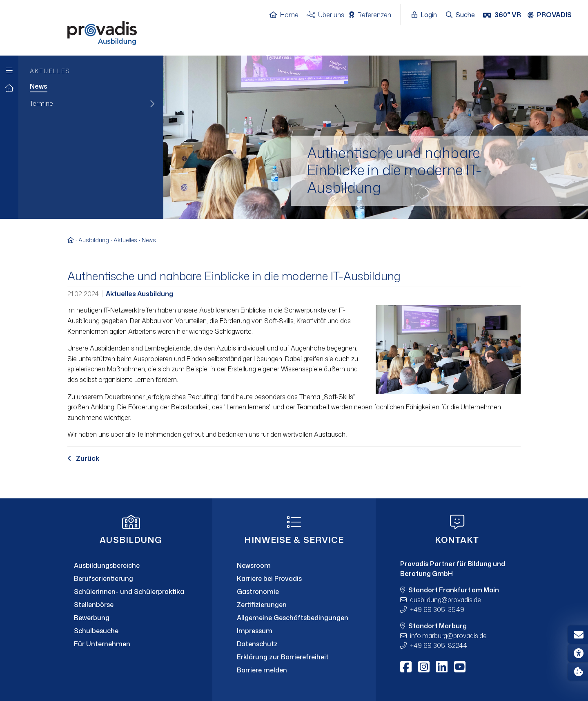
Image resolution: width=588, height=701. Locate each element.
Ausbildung (94, 240)
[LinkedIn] (442, 667)
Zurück (83, 458)
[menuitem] (91, 87)
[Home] (288, 15)
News (149, 240)
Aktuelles (125, 240)
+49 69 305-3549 (437, 609)
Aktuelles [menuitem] (50, 71)
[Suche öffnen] (461, 15)
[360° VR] (503, 15)
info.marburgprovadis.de (448, 636)
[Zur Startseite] (9, 88)
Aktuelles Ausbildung (139, 294)
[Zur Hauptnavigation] (9, 68)
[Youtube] (460, 667)
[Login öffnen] (426, 15)
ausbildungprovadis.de (445, 600)
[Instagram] (424, 667)
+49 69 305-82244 (439, 645)
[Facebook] (406, 667)
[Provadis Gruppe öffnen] (554, 15)
